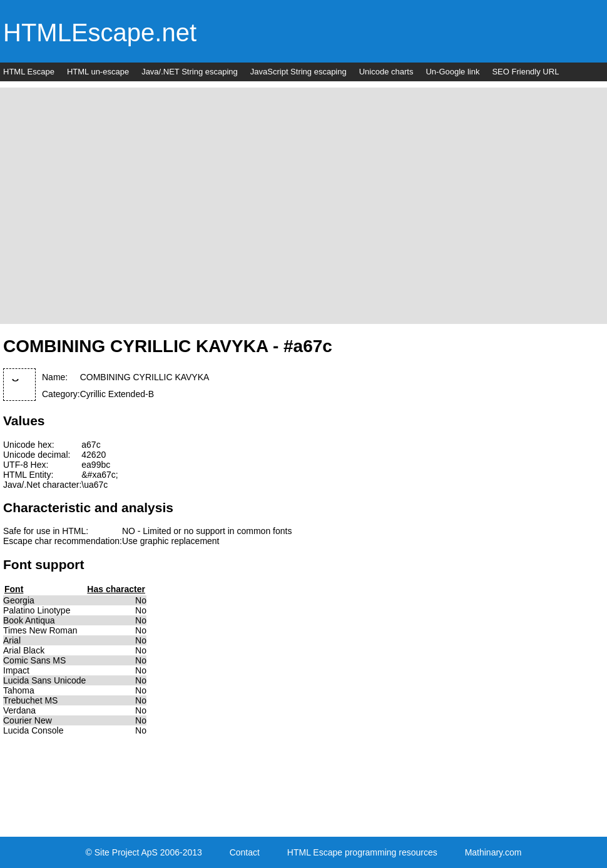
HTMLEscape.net (100, 33)
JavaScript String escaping (298, 72)
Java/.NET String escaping (190, 72)
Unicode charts (386, 72)
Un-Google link (452, 72)
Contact (245, 852)
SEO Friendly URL (525, 72)
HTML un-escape (98, 72)
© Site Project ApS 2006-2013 (144, 852)
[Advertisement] (117, 205)
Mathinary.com (493, 852)
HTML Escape (29, 72)
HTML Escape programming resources (362, 852)
